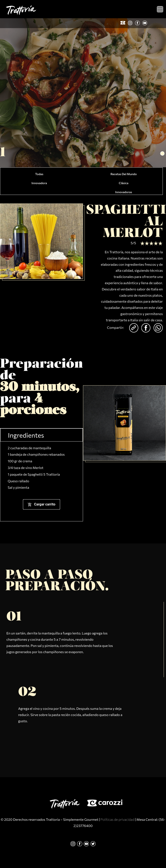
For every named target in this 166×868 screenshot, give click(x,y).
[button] (162, 153)
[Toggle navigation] (160, 9)
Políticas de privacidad (117, 819)
